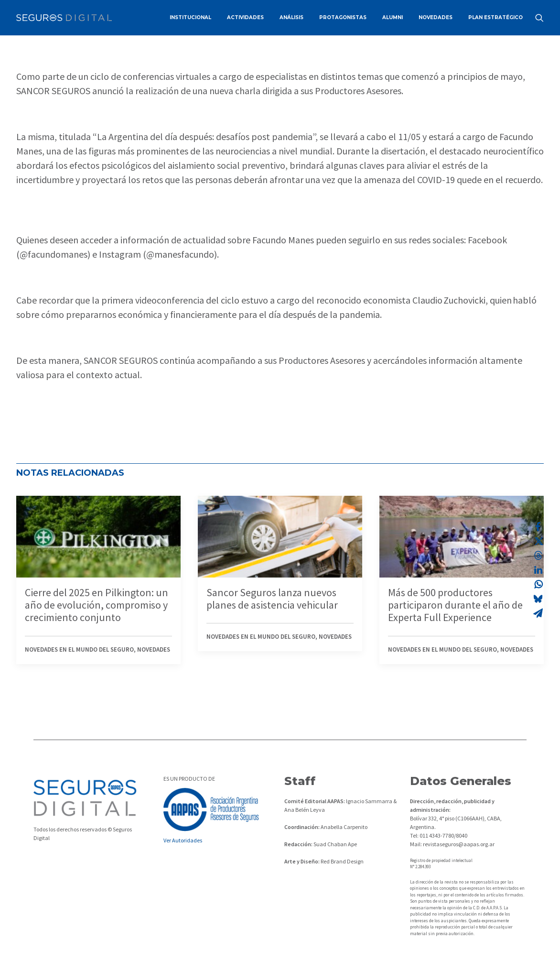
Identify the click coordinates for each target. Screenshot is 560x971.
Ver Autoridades (183, 840)
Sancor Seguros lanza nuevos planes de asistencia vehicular (272, 599)
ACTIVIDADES (245, 17)
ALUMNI (393, 17)
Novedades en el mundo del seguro (79, 649)
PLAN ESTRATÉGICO (495, 17)
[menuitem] (190, 18)
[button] (539, 18)
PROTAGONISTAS (343, 17)
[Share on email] (538, 613)
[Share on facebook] (538, 527)
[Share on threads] (538, 556)
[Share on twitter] (538, 541)
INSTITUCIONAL (190, 17)
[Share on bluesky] (538, 599)
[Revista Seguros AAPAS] (64, 18)
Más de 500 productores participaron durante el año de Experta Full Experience (455, 605)
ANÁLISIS (291, 17)
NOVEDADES (436, 17)
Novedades (154, 649)
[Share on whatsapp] (538, 584)
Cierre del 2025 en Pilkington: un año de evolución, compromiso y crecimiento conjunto (97, 605)
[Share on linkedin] (538, 570)
